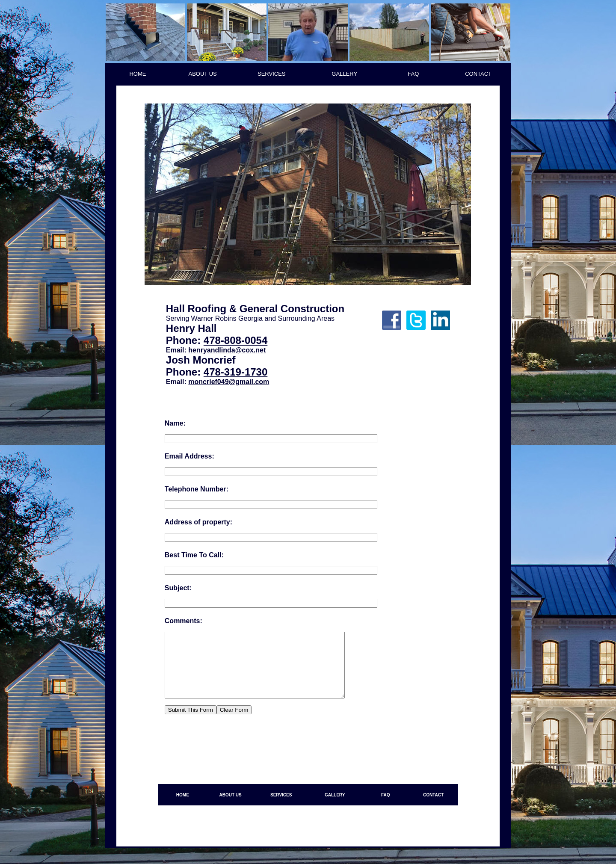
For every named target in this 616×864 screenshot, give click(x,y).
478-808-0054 (235, 340)
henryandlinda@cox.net (227, 350)
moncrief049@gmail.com (229, 382)
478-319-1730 (235, 372)
